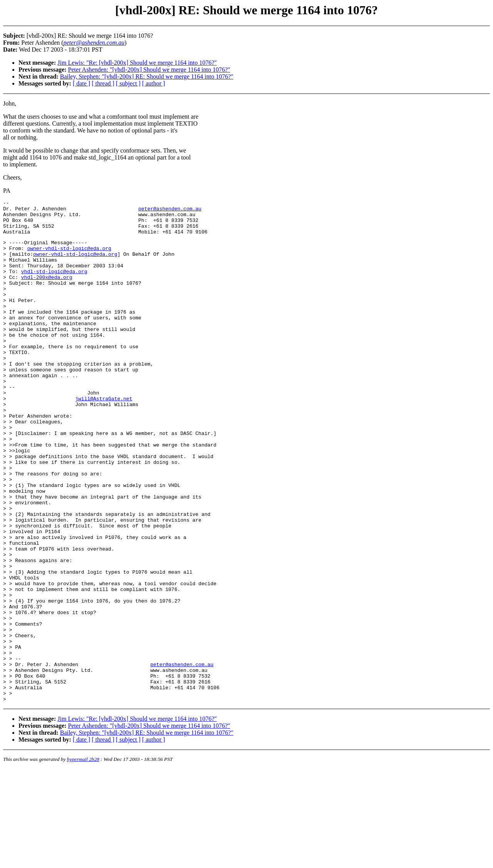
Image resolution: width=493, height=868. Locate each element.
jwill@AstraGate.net (104, 438)
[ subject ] (128, 83)
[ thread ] (103, 83)
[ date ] (81, 83)
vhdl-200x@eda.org (47, 292)
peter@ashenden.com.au (170, 211)
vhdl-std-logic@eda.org (54, 285)
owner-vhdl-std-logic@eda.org (69, 257)
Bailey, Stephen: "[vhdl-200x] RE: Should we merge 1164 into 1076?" (147, 76)
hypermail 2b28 (83, 859)
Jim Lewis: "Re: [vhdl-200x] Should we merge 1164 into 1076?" (137, 63)
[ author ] (154, 83)
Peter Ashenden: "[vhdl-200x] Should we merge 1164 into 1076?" (149, 70)
